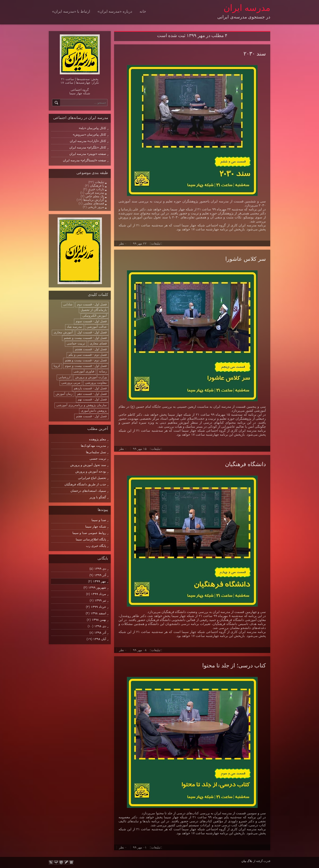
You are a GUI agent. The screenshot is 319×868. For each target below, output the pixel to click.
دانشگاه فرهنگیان (245, 464)
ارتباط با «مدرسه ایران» (71, 11)
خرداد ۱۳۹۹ (98, 607)
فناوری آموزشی (84, 371)
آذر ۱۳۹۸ (100, 633)
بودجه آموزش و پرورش (91, 471)
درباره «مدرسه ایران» (115, 11)
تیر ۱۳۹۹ (100, 600)
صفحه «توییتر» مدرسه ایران (88, 154)
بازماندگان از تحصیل (94, 310)
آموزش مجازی (63, 332)
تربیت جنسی (98, 459)
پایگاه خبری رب (96, 546)
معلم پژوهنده (98, 439)
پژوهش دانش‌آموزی (94, 411)
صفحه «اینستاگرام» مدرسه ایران (85, 160)
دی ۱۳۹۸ (100, 626)
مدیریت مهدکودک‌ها (93, 446)
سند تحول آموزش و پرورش (88, 465)
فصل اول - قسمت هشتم (91, 349)
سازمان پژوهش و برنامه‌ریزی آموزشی (82, 405)
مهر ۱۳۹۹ (99, 581)
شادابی (68, 304)
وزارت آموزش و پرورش (91, 377)
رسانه (103, 371)
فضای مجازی (98, 343)
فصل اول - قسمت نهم (92, 399)
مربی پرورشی (71, 383)
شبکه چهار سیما (96, 526)
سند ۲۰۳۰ (255, 53)
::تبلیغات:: (156, 243)
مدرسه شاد (74, 327)
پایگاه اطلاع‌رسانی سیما (91, 539)
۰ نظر (123, 243)
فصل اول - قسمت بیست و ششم (85, 338)
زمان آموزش (64, 394)
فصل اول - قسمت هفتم (91, 416)
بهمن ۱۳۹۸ (99, 620)
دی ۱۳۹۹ (100, 569)
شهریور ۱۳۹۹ (97, 587)
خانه (143, 11)
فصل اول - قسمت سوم (91, 321)
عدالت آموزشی (97, 327)
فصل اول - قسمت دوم (92, 304)
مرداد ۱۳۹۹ (99, 594)
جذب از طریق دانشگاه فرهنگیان (85, 484)
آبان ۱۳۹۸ (100, 639)
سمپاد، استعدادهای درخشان (88, 491)
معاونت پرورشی (96, 383)
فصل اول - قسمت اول (92, 332)
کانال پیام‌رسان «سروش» (89, 134)
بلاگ (250, 861)
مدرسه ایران (247, 8)
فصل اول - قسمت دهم (92, 394)
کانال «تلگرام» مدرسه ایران (88, 147)
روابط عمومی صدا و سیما (89, 533)
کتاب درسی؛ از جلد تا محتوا (234, 665)
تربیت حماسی (76, 343)
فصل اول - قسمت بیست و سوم (86, 366)
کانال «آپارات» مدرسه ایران (88, 141)
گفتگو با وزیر (98, 497)
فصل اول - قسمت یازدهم (90, 388)
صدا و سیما (99, 520)
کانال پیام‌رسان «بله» (92, 128)
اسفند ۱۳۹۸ (98, 613)
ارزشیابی (64, 377)
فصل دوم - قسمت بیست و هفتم (86, 360)
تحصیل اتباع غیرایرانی (92, 478)
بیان (244, 861)
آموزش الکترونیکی (95, 316)
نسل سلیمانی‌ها (96, 452)
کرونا (57, 366)
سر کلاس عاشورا (246, 259)
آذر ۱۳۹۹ (100, 575)
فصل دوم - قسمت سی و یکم (88, 355)
